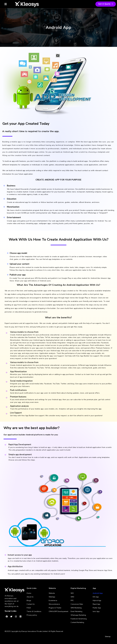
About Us (30, 597)
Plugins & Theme (55, 608)
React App (97, 604)
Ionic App (96, 612)
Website (52, 593)
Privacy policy (32, 615)
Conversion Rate (77, 604)
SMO (72, 597)
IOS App (96, 597)
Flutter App (97, 608)
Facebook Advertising (79, 619)
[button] (8, 4)
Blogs (29, 601)
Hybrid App (97, 601)
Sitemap (108, 637)
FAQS (29, 608)
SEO (72, 593)
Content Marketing (77, 622)
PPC (72, 601)
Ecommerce (53, 601)
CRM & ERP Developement (58, 612)
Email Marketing (76, 612)
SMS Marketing (76, 608)
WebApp (52, 597)
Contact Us (31, 604)
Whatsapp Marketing (78, 615)
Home (29, 593)
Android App (98, 593)
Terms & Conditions (34, 612)
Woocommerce (54, 604)
